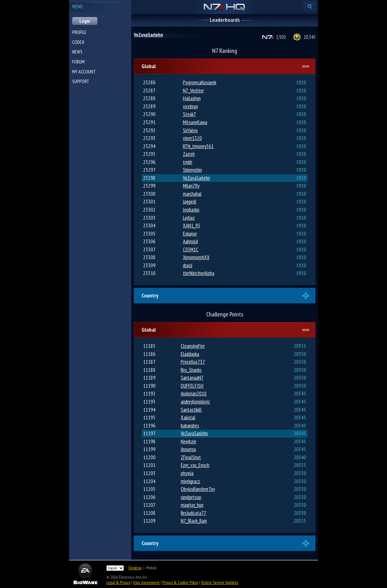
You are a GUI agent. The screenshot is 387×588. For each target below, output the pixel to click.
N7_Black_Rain (194, 521)
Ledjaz (189, 218)
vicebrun (190, 106)
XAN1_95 (192, 226)
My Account (84, 72)
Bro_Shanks (191, 370)
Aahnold (190, 241)
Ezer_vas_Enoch (195, 465)
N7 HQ (224, 7)
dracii (188, 265)
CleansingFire (193, 346)
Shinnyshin (192, 170)
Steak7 (189, 114)
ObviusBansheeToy (198, 489)
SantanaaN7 (192, 378)
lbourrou (188, 449)
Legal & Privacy (118, 582)
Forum (78, 62)
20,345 (310, 37)
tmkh (188, 162)
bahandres (190, 426)
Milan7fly (191, 186)
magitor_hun (192, 505)
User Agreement (146, 582)
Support (81, 81)
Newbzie (189, 441)
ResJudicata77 (193, 513)
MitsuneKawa (195, 122)
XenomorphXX (196, 257)
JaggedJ (190, 202)
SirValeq (190, 130)
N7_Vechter (193, 91)
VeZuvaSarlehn (148, 35)
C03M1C (191, 250)
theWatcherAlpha (199, 273)
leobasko (191, 210)
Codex (78, 42)
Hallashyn (192, 98)
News (77, 52)
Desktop (135, 568)
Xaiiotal (188, 418)
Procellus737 (193, 362)
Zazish (189, 154)
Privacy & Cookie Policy (180, 582)
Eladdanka (190, 354)
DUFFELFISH (192, 386)
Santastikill (191, 410)
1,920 (281, 37)
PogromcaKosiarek (200, 82)
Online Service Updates (220, 582)
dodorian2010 (194, 394)
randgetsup (191, 497)
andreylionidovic (195, 402)
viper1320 (192, 138)
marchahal (192, 194)
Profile (79, 32)
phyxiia (187, 473)
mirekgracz (190, 481)
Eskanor (190, 234)
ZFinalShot (191, 457)
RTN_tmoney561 (198, 146)
